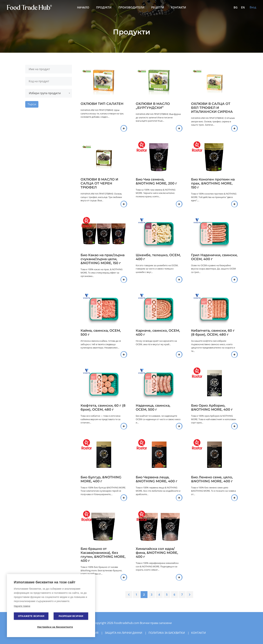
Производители (131, 7)
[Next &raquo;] (190, 595)
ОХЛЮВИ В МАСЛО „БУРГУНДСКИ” (153, 106)
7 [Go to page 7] (182, 595)
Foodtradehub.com (127, 623)
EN (243, 7)
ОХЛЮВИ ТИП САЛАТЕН (102, 104)
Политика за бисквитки (167, 633)
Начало (83, 7)
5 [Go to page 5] (167, 595)
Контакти (179, 7)
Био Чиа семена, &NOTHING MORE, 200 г (156, 181)
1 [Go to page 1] (136, 595)
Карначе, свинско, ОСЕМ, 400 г (158, 332)
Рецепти (158, 7)
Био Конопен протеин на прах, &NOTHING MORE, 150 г (213, 183)
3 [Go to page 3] (152, 595)
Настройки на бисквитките (53, 627)
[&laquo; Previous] (129, 595)
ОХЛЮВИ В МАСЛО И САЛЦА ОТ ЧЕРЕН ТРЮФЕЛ (99, 183)
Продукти (104, 7)
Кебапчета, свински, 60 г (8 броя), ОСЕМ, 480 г (213, 332)
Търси (32, 104)
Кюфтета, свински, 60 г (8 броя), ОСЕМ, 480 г (103, 407)
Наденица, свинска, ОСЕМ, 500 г (153, 407)
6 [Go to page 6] (174, 595)
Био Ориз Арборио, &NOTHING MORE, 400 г (212, 407)
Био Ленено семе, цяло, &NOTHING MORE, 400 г (212, 479)
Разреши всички (71, 616)
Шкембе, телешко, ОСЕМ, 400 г (158, 257)
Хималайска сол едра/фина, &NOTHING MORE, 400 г (157, 553)
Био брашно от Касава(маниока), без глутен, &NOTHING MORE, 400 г (103, 555)
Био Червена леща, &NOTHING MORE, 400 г (157, 479)
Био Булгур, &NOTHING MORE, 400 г (101, 479)
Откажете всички (31, 616)
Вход (253, 7)
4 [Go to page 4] (159, 595)
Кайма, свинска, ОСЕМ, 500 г (101, 332)
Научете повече (22, 606)
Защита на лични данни (123, 633)
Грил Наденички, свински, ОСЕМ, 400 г (214, 257)
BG (236, 7)
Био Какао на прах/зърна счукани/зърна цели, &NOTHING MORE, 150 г (103, 259)
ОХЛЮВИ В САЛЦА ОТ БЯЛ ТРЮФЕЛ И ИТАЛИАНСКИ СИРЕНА (212, 108)
